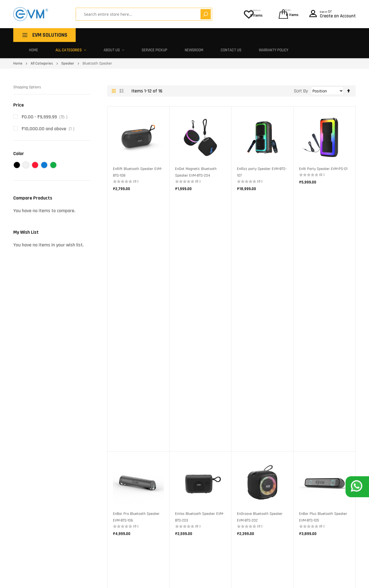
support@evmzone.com (33, 568)
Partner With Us (166, 510)
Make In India (164, 493)
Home (95, 35)
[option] (302, 384)
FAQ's (223, 502)
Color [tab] (19, 137)
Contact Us (282, 35)
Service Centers (231, 485)
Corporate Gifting (168, 502)
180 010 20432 (68, 568)
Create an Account (338, 15)
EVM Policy (227, 510)
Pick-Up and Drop (233, 476)
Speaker (68, 47)
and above (49, 112)
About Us (168, 35)
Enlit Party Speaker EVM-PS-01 (323, 153)
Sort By (301, 74)
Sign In (327, 10)
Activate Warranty (234, 493)
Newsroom (246, 35)
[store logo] (31, 14)
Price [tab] (19, 89)
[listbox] (325, 384)
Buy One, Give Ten (168, 485)
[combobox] (131, 14)
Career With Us (165, 519)
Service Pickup (208, 35)
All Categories (128, 35)
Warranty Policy (324, 35)
